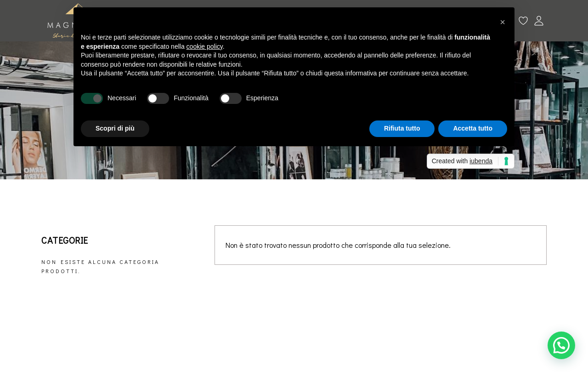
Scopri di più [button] (115, 128)
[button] (561, 345)
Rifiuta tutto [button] (402, 128)
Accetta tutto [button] (473, 128)
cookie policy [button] (205, 46)
